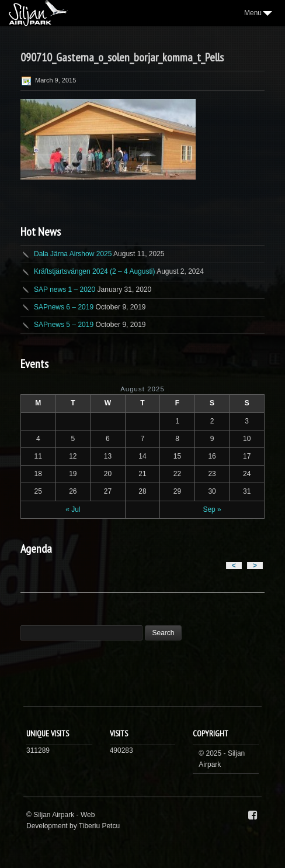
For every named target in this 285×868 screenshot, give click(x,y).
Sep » (212, 509)
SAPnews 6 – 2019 (64, 307)
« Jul (73, 509)
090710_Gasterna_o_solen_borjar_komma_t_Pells (122, 57)
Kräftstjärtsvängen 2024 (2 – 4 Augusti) (94, 271)
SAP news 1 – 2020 (65, 290)
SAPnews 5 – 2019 (64, 325)
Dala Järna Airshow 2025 (73, 254)
